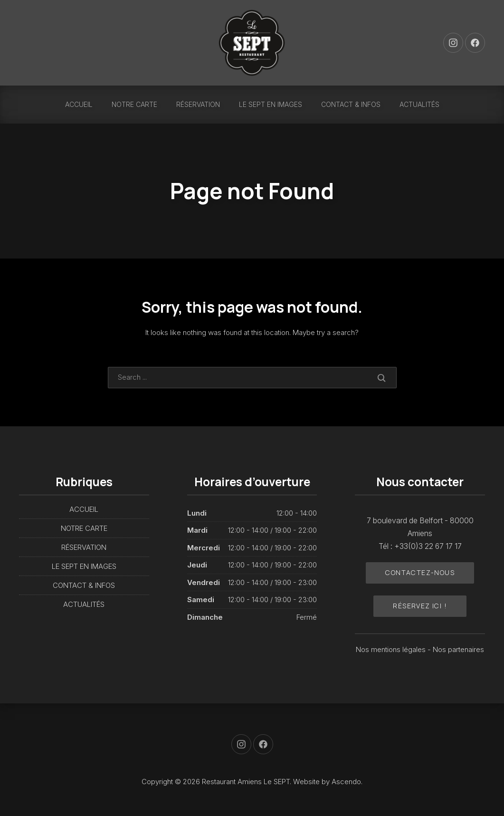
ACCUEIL (79, 104)
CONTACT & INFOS (351, 104)
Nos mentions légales (392, 649)
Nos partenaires (458, 649)
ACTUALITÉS (419, 104)
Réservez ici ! (420, 606)
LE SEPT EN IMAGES (271, 104)
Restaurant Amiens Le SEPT (246, 782)
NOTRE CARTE (134, 104)
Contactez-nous (420, 572)
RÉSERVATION (198, 104)
